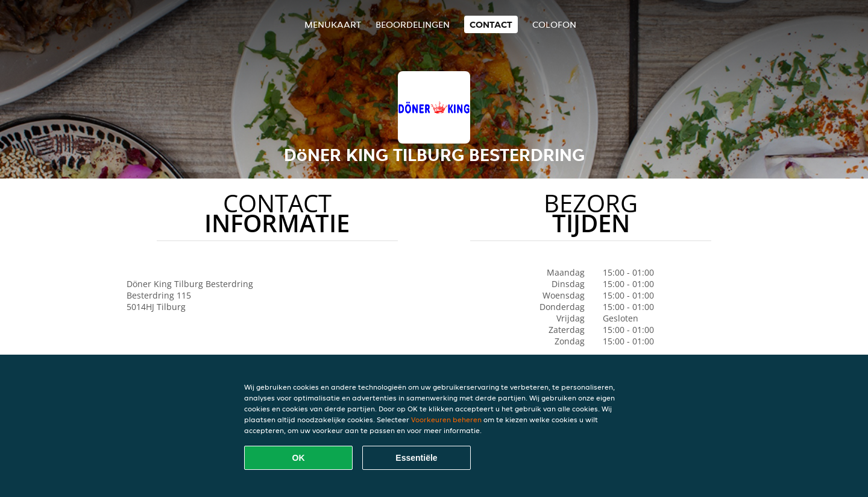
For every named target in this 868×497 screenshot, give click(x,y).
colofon (554, 24)
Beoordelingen (413, 24)
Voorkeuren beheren (446, 419)
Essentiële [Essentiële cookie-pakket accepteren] (416, 458)
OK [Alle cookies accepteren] (299, 458)
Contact (491, 24)
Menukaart (333, 24)
